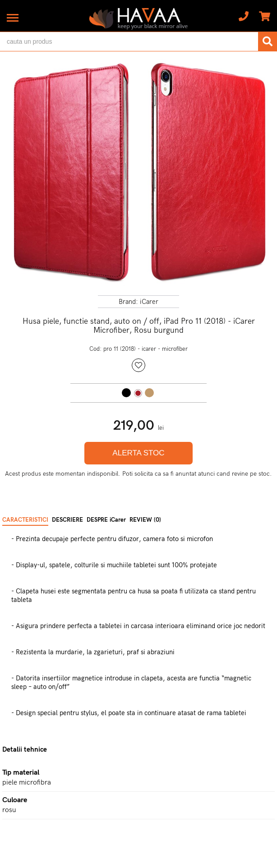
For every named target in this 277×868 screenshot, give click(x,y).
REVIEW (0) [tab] (145, 520)
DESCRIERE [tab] (67, 520)
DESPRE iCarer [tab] (106, 520)
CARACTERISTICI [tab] (25, 520)
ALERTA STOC (138, 453)
